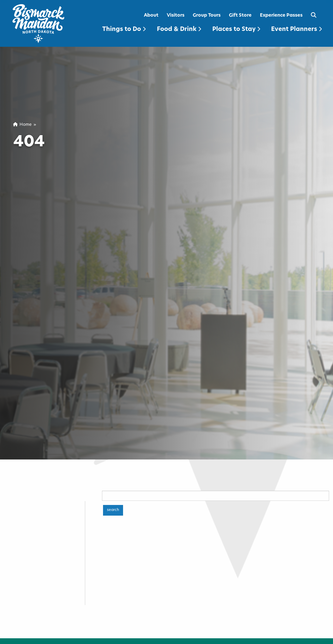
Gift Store (240, 15)
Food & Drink (179, 29)
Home (22, 125)
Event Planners (296, 29)
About (151, 15)
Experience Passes (281, 15)
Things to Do (124, 29)
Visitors (176, 15)
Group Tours (207, 15)
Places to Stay (236, 29)
